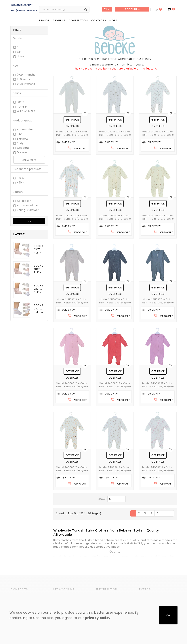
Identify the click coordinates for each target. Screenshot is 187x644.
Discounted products (27, 169)
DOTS (19, 102)
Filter (29, 221)
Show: (102, 499)
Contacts (99, 20)
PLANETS (21, 107)
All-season (22, 201)
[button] (106, 532)
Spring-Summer (26, 210)
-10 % (19, 178)
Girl (17, 52)
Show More (29, 160)
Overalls (72, 126)
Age (15, 66)
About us (59, 20)
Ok (168, 615)
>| (170, 513)
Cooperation (78, 20)
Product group (23, 121)
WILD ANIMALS (24, 111)
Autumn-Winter (26, 205)
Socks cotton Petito (38, 309)
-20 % (19, 183)
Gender (18, 38)
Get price (72, 120)
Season (18, 192)
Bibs (18, 134)
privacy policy (98, 618)
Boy (18, 47)
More (113, 20)
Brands (44, 20)
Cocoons (21, 148)
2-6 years (22, 79)
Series (17, 93)
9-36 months (24, 84)
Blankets (21, 139)
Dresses (20, 152)
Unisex (19, 56)
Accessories (23, 130)
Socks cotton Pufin (38, 249)
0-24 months (24, 75)
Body (18, 143)
